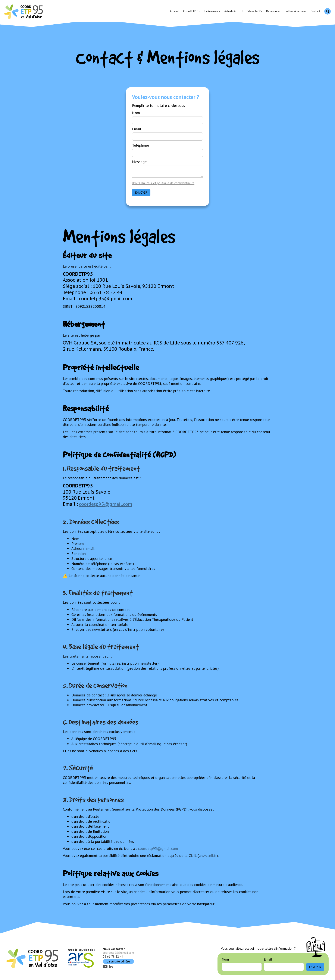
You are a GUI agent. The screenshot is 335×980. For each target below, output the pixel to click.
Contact (315, 11)
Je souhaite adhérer (118, 961)
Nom (136, 113)
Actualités (230, 11)
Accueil (174, 11)
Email (137, 129)
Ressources (273, 11)
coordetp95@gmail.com (106, 504)
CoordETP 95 (192, 11)
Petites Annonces (296, 11)
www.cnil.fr (208, 856)
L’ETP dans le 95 (251, 11)
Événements (212, 11)
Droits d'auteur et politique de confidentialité (163, 183)
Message (139, 162)
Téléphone (140, 145)
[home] (24, 11)
